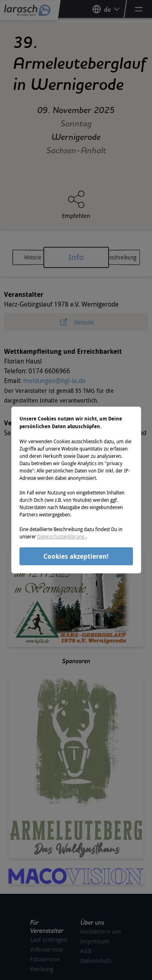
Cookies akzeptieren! (76, 556)
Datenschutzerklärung (61, 536)
